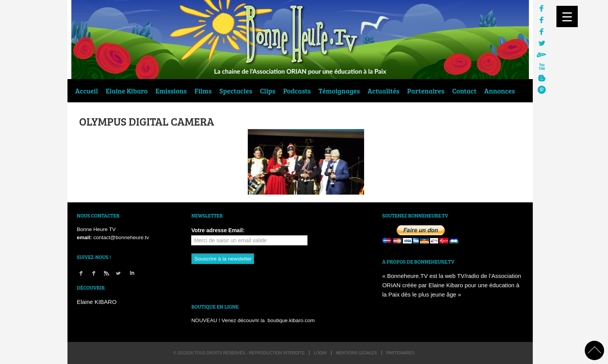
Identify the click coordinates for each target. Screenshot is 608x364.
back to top (594, 350)
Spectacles (236, 91)
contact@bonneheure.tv (121, 237)
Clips (268, 91)
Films (203, 91)
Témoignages (339, 91)
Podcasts (297, 91)
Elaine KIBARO (97, 302)
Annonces (500, 91)
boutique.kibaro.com (291, 320)
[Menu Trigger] (567, 16)
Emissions (171, 91)
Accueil (87, 91)
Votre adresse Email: (218, 230)
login (320, 353)
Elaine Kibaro (127, 91)
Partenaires (426, 91)
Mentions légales (356, 353)
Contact (464, 91)
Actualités (383, 91)
